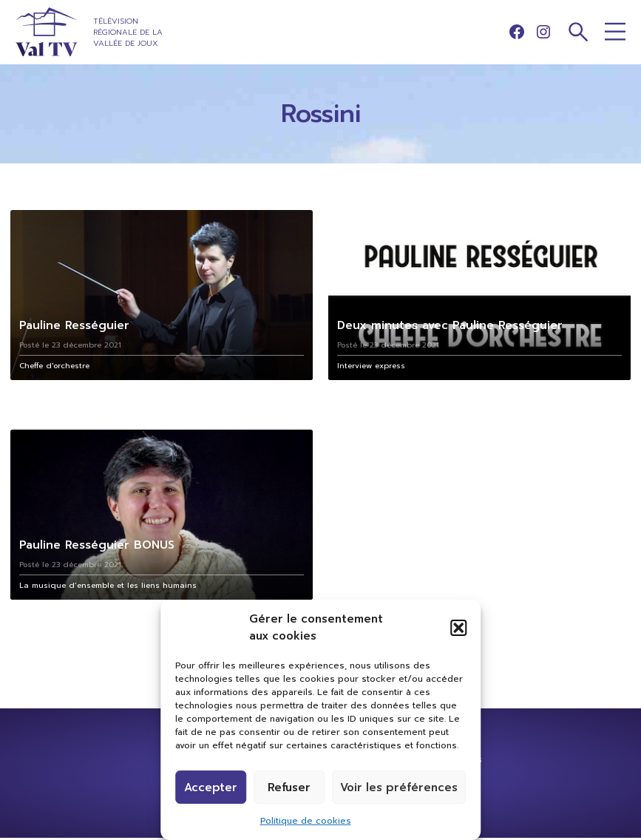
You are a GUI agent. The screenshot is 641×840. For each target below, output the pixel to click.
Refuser (289, 787)
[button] (458, 628)
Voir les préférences (399, 787)
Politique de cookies (306, 821)
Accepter (211, 787)
